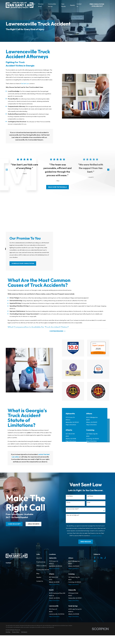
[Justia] (105, 580)
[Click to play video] (72, 106)
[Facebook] (95, 580)
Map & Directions (71, 470)
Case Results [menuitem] (63, 5)
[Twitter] (98, 580)
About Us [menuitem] (33, 5)
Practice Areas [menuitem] (41, 5)
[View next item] (108, 170)
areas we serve (31, 546)
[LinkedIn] (101, 580)
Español (39, 599)
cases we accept (11, 546)
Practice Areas (41, 584)
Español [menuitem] (72, 5)
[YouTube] (95, 583)
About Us (39, 580)
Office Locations (41, 588)
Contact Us (40, 603)
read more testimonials (58, 187)
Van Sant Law (25, 83)
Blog (38, 596)
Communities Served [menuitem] (52, 5)
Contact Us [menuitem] (79, 5)
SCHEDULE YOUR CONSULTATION (23, 263)
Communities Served (43, 592)
